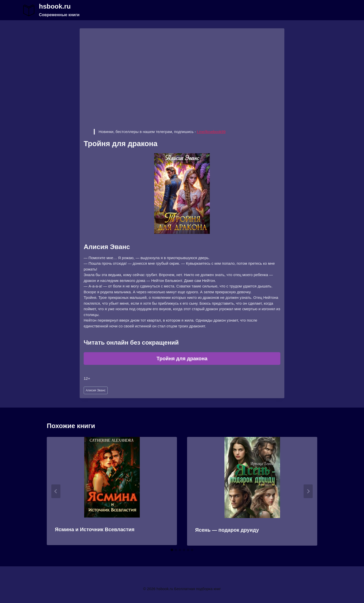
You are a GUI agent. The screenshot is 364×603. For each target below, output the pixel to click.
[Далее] (308, 491)
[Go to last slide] (56, 491)
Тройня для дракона (182, 359)
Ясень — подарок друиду (227, 530)
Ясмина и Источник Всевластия (95, 529)
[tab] (172, 550)
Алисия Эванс (96, 390)
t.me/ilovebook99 (211, 132)
